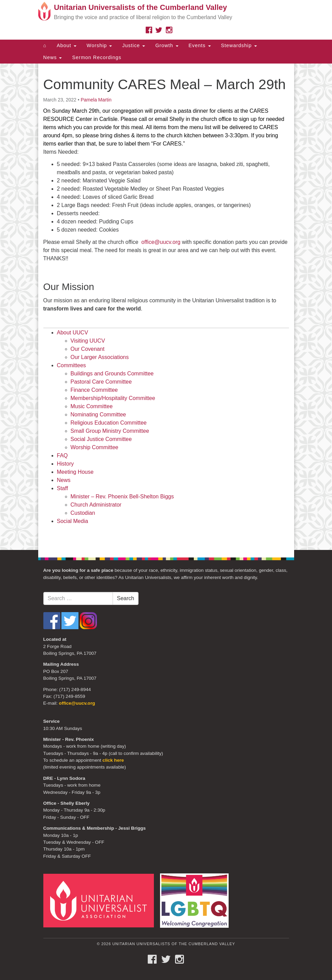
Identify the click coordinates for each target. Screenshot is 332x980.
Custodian (83, 513)
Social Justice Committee (101, 439)
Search (126, 598)
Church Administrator (96, 505)
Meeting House (75, 472)
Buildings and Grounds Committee (112, 374)
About (67, 45)
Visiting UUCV (88, 341)
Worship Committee (95, 447)
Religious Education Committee (109, 423)
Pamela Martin (96, 100)
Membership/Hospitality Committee (113, 398)
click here (113, 760)
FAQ (62, 456)
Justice (134, 45)
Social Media (73, 521)
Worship (99, 45)
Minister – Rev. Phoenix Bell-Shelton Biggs (122, 496)
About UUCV (73, 333)
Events (200, 45)
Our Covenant (88, 349)
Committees (71, 365)
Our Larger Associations (100, 357)
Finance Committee (94, 390)
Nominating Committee (98, 415)
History (66, 464)
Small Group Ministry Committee (110, 431)
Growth (167, 45)
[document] (166, 307)
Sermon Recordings (97, 57)
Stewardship (239, 45)
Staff (63, 488)
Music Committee (92, 406)
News (53, 57)
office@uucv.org (161, 242)
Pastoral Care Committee (101, 382)
